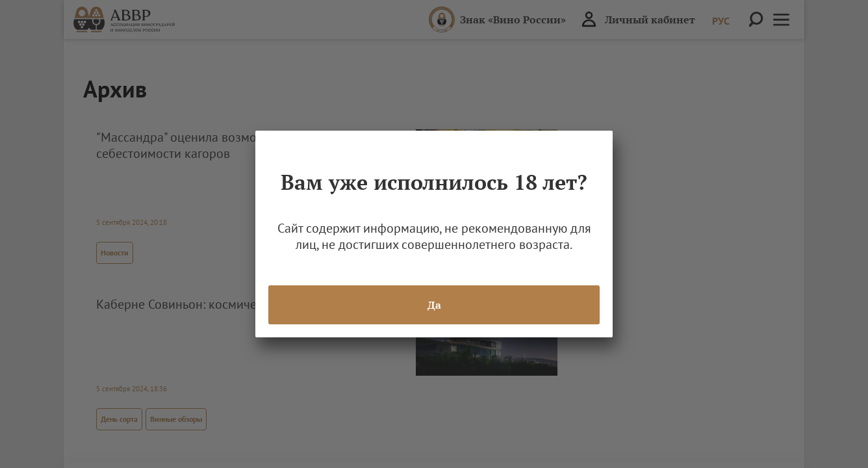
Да (434, 305)
